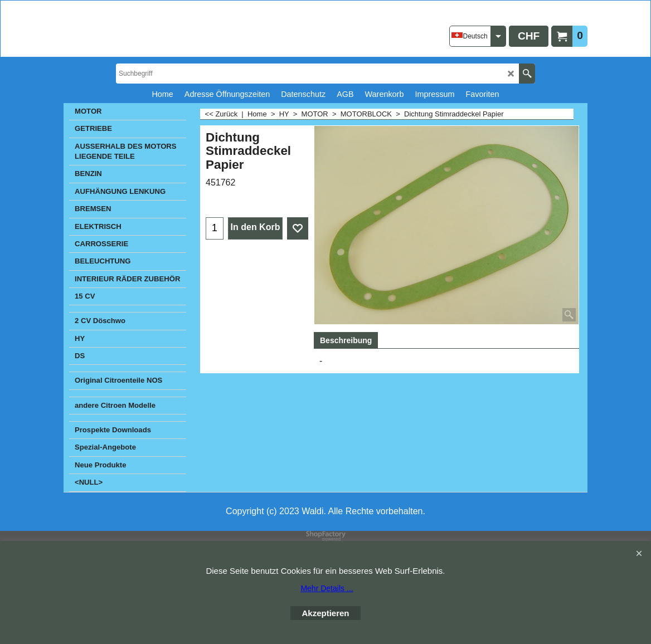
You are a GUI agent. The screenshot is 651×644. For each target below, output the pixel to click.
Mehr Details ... (327, 588)
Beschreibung (346, 340)
